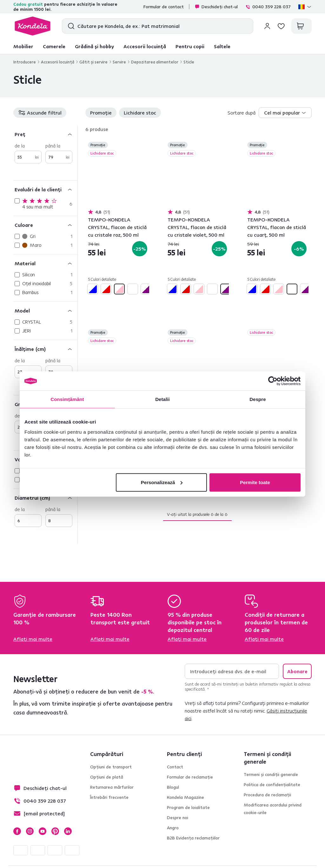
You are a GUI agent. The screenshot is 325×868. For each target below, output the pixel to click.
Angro (173, 828)
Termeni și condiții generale (271, 774)
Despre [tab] (258, 399)
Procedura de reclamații (267, 795)
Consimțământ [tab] (67, 399)
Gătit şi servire (93, 62)
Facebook (17, 831)
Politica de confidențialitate (272, 785)
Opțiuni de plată (107, 777)
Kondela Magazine (186, 797)
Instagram (30, 831)
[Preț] (45, 134)
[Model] (45, 310)
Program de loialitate (188, 807)
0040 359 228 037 (268, 7)
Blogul (173, 787)
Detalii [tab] (162, 399)
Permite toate (255, 482)
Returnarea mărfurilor (112, 787)
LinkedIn (68, 831)
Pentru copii (190, 46)
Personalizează (162, 482)
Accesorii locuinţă (58, 62)
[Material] (45, 263)
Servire (119, 62)
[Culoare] (45, 225)
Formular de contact (164, 7)
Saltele (222, 46)
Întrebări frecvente (109, 797)
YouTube (43, 831)
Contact (175, 767)
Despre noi (178, 818)
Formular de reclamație (190, 777)
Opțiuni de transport (111, 767)
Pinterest (55, 831)
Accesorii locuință (145, 46)
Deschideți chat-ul (216, 7)
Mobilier (23, 46)
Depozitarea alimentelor (155, 62)
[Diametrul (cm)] (45, 498)
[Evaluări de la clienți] (45, 189)
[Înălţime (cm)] (45, 349)
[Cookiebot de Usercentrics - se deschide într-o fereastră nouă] (273, 381)
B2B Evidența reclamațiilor (193, 838)
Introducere (25, 62)
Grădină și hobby (94, 46)
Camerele (54, 46)
